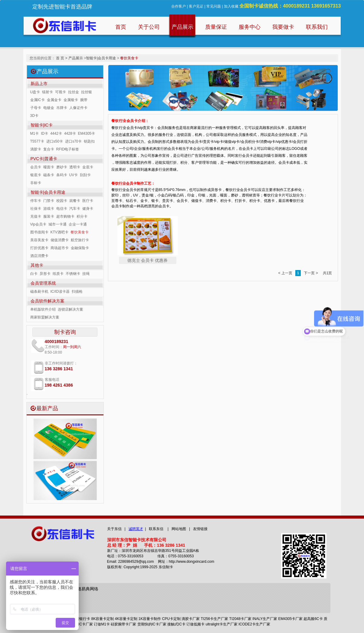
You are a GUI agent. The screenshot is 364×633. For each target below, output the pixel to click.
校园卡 (62, 201)
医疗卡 (88, 201)
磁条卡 (49, 175)
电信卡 (62, 209)
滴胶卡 (36, 149)
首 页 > (62, 58)
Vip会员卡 (38, 224)
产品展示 (76, 58)
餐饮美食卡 (80, 232)
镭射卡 (48, 92)
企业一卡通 (78, 224)
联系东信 (156, 529)
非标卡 (36, 183)
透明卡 (75, 167)
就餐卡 (75, 201)
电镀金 (49, 108)
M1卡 (35, 134)
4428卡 (70, 134)
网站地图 (179, 529)
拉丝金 (74, 92)
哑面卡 (49, 167)
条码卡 (62, 175)
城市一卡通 (57, 224)
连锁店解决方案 (71, 309)
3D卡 (34, 116)
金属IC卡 (38, 100)
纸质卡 (58, 274)
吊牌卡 (62, 108)
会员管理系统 (43, 283)
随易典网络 (88, 589)
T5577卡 (37, 141)
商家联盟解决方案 (45, 317)
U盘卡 (35, 92)
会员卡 (36, 167)
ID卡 (44, 134)
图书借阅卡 (39, 232)
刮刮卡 (85, 175)
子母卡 (36, 108)
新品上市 (39, 84)
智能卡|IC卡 (42, 125)
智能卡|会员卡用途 (101, 58)
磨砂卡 (62, 167)
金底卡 (88, 167)
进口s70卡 (73, 141)
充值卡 (36, 216)
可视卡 (61, 92)
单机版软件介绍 (43, 309)
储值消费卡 (60, 240)
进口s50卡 (55, 141)
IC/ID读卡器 (60, 292)
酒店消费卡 (39, 256)
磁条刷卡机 (39, 292)
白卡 (34, 274)
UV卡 (74, 175)
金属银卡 (71, 100)
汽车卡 (75, 209)
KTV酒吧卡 (59, 232)
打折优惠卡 (39, 248)
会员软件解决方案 (48, 301)
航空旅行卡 (80, 240)
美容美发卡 (39, 240)
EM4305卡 (87, 134)
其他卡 (37, 265)
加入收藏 (231, 6)
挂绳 (86, 274)
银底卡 (36, 175)
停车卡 (36, 201)
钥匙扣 (89, 141)
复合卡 (49, 149)
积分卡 (82, 216)
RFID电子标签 (68, 149)
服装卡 (49, 216)
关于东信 (114, 529)
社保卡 (36, 209)
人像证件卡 (78, 108)
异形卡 (45, 274)
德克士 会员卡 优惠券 (148, 260)
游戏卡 (49, 209)
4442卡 (56, 134)
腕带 (84, 100)
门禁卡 (49, 201)
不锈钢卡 (73, 274)
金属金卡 (54, 100)
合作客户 (179, 6)
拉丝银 (87, 92)
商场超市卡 (60, 248)
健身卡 (88, 209)
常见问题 (214, 6)
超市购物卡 (65, 216)
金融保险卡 (80, 248)
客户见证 (196, 6)
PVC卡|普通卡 (44, 159)
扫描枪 (77, 292)
